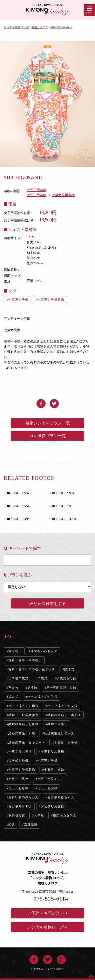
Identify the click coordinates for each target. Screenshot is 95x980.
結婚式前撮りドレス (59, 733)
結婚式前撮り (57, 724)
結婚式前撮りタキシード (27, 743)
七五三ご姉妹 (54, 770)
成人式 (13, 697)
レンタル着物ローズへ (48, 927)
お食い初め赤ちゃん (23, 797)
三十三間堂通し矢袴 (61, 688)
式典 (12, 825)
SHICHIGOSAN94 (17, 519)
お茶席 (39, 815)
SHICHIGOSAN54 (17, 506)
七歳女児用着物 (63, 195)
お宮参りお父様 (52, 806)
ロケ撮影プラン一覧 (48, 436)
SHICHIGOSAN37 (17, 493)
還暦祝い (15, 651)
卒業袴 (13, 688)
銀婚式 (69, 669)
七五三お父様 (48, 788)
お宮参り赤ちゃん (61, 797)
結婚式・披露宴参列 (23, 715)
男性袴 (32, 688)
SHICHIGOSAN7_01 (63, 519)
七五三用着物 (36, 190)
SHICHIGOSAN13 (62, 506)
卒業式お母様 (66, 678)
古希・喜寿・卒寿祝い (25, 660)
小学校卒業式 (18, 678)
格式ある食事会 (65, 815)
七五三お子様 (18, 300)
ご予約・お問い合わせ (48, 913)
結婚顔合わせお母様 (23, 724)
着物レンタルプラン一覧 (48, 423)
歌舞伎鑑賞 (17, 815)
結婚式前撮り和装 (22, 733)
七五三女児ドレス (51, 779)
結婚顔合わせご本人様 (64, 715)
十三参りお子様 (66, 743)
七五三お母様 (18, 788)
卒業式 (43, 678)
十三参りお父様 (52, 752)
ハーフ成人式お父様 (62, 706)
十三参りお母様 (20, 752)
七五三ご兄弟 (18, 779)
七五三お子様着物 (51, 300)
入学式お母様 (18, 761)
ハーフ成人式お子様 (42, 697)
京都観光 (31, 825)
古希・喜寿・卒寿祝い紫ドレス (32, 669)
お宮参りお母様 (20, 806)
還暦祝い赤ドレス (44, 651)
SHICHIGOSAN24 (62, 493)
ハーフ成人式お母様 (23, 706)
